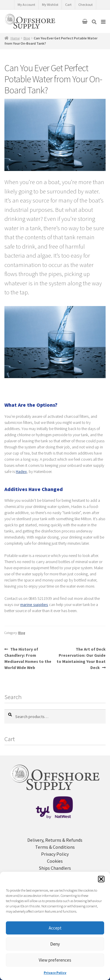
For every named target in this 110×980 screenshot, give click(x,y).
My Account (26, 5)
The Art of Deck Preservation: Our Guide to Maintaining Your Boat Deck (81, 658)
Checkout (86, 5)
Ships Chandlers (55, 868)
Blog (27, 38)
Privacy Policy (55, 973)
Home (15, 38)
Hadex (21, 471)
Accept (55, 928)
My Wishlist (50, 5)
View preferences (55, 960)
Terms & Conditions (55, 847)
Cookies (55, 861)
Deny (55, 944)
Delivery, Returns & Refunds (55, 840)
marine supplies (34, 605)
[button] (101, 879)
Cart (68, 5)
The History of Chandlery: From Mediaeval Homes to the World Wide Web (28, 658)
